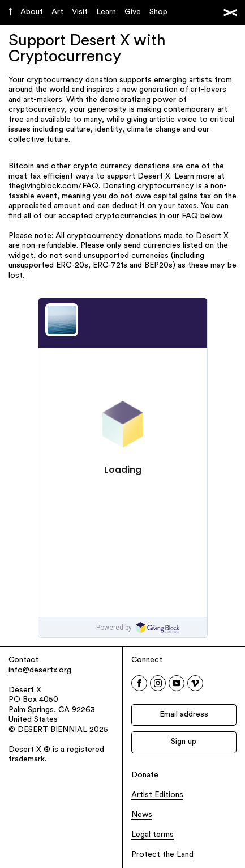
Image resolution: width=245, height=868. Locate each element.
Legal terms (152, 835)
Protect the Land (162, 855)
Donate (145, 775)
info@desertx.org (40, 670)
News (142, 815)
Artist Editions (157, 795)
